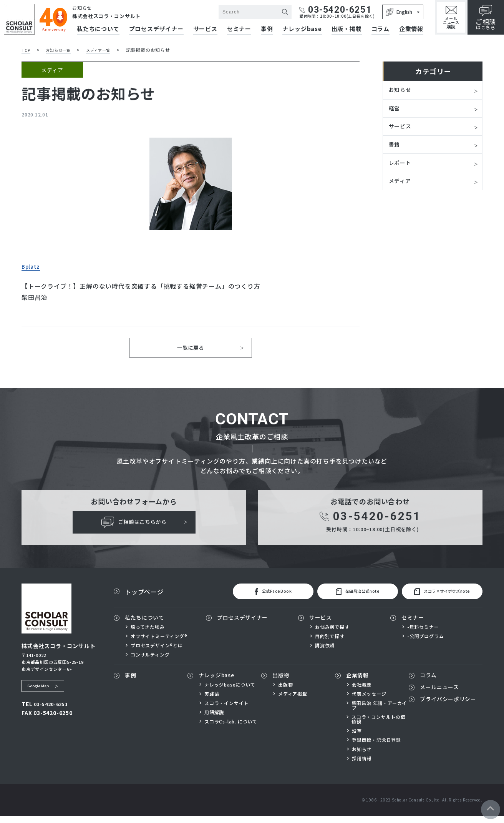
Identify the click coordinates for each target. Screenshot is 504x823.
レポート (402, 169)
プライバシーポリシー (449, 710)
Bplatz (32, 266)
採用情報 (362, 765)
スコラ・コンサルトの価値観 (379, 726)
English (399, 12)
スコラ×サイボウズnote (439, 597)
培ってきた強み (148, 633)
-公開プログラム (425, 643)
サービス (205, 29)
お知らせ (402, 90)
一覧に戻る (191, 349)
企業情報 (411, 29)
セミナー (239, 29)
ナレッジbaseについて (230, 692)
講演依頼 (325, 652)
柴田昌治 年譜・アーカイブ (380, 712)
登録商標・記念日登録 (376, 747)
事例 (267, 29)
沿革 (357, 738)
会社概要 (362, 692)
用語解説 (214, 719)
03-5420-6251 (335, 10)
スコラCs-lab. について (231, 728)
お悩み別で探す (332, 633)
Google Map (41, 691)
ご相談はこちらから (134, 526)
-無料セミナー (423, 633)
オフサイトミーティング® (159, 643)
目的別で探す (330, 643)
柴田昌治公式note (351, 597)
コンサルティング (150, 661)
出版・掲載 (347, 29)
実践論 (212, 701)
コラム (380, 29)
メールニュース (451, 17)
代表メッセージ (369, 701)
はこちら (486, 18)
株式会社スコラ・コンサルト (112, 16)
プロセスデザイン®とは (157, 652)
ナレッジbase (302, 29)
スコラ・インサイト (226, 710)
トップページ (144, 597)
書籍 (395, 149)
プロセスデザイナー (156, 29)
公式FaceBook (267, 597)
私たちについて (148, 624)
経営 (395, 110)
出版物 (282, 682)
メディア (401, 188)
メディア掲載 (293, 701)
